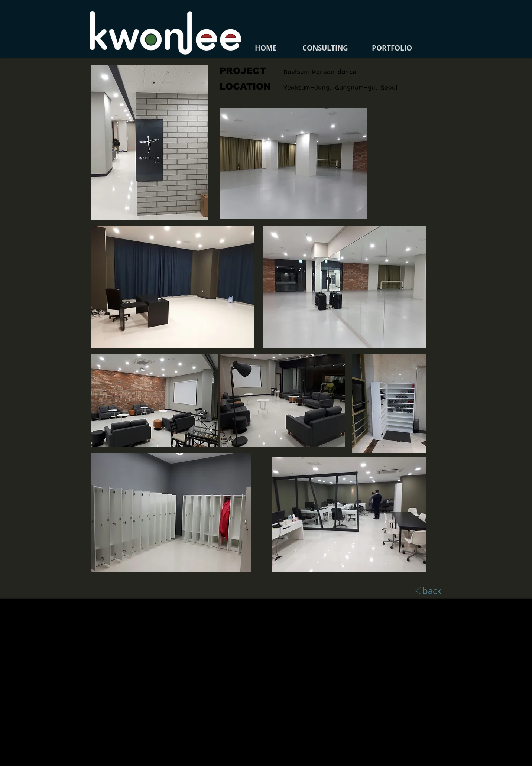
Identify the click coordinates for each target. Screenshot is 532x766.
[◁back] (428, 591)
